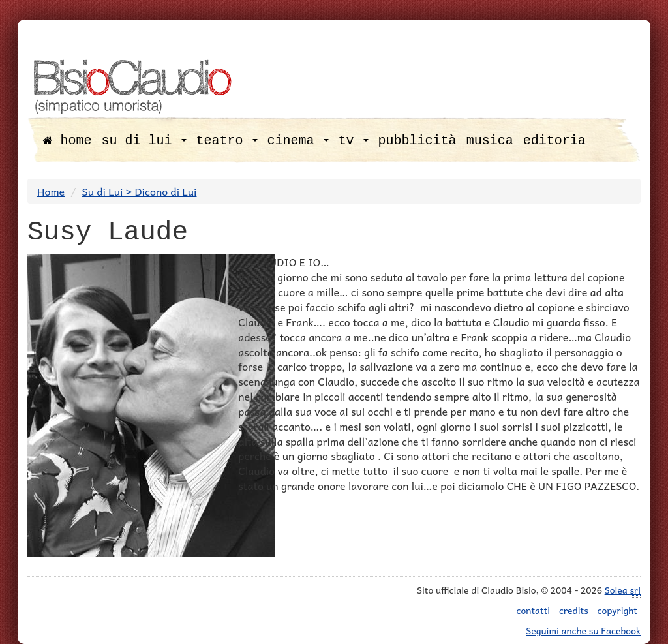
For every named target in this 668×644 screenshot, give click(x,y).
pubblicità (417, 141)
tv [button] (354, 141)
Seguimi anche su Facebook (583, 630)
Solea (623, 590)
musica (490, 141)
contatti (534, 610)
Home (51, 191)
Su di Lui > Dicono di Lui (140, 191)
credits (574, 610)
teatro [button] (227, 141)
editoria (554, 141)
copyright (617, 610)
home (68, 141)
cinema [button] (298, 141)
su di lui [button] (144, 141)
